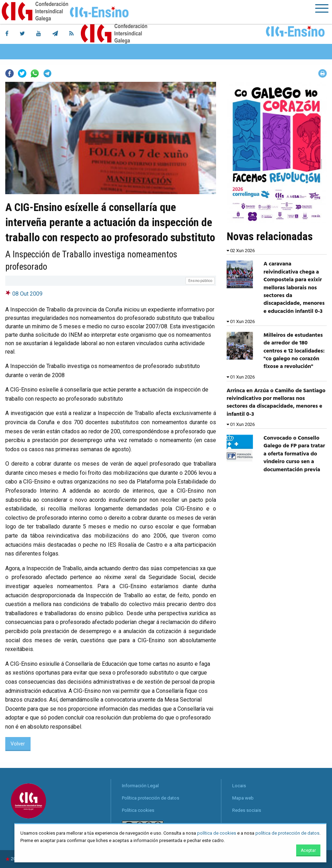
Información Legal (140, 786)
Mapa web (243, 798)
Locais (239, 786)
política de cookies (217, 833)
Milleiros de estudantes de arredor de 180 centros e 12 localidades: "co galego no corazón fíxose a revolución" (294, 351)
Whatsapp (35, 73)
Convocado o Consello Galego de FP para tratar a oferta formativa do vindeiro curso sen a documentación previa (294, 454)
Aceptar (308, 850)
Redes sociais (247, 810)
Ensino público (200, 281)
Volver (18, 744)
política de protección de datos (287, 833)
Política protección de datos (151, 798)
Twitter (22, 73)
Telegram (47, 73)
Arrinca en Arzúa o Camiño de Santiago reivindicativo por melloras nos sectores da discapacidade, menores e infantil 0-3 (276, 403)
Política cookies (138, 810)
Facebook (9, 73)
